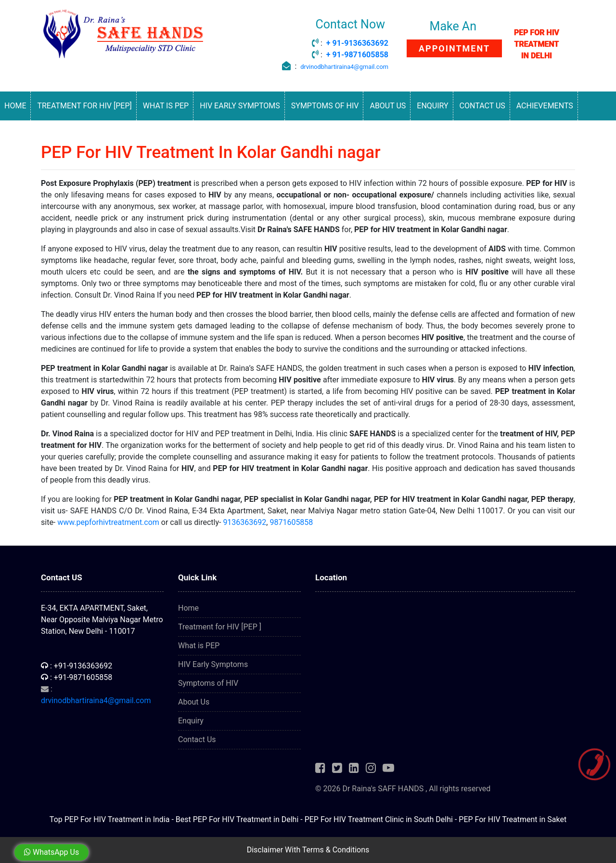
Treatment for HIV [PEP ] (220, 627)
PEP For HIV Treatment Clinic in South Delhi (379, 819)
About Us (388, 106)
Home (15, 106)
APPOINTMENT (454, 48)
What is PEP (166, 106)
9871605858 (291, 522)
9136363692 (244, 522)
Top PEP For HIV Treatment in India (110, 819)
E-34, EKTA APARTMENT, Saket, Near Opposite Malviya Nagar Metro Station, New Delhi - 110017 (102, 620)
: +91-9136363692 (77, 666)
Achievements (545, 106)
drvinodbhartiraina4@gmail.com (344, 67)
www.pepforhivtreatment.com (108, 522)
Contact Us (482, 106)
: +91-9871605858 (77, 677)
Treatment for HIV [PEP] (84, 106)
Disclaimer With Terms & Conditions (308, 850)
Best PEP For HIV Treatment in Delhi (237, 819)
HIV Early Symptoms (240, 106)
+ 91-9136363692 (357, 43)
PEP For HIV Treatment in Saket (513, 819)
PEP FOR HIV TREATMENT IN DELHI (537, 44)
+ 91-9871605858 (357, 55)
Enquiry (432, 106)
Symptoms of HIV (325, 106)
